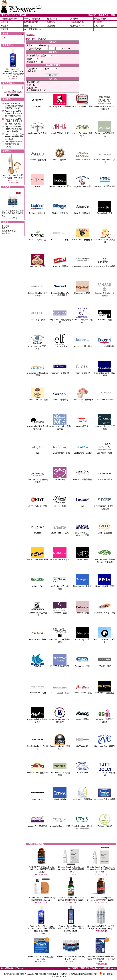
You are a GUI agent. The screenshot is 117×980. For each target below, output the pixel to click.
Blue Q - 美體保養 (82, 212)
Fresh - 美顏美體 (82, 372)
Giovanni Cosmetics (105, 399)
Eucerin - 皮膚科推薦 (105, 345)
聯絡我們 (6, 233)
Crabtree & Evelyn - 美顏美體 (105, 293)
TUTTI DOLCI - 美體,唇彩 (105, 773)
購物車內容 (103, 15)
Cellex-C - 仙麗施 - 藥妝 (105, 265)
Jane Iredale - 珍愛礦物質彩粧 (37, 480)
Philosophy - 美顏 (82, 638)
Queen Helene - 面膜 (82, 692)
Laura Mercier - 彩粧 (60, 532)
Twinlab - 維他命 (60, 798)
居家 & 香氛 (99, 26)
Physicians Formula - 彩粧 (105, 640)
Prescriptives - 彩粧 (38, 692)
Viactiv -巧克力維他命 (38, 825)
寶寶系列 (28, 26)
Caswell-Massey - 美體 (82, 265)
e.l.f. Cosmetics (60, 345)
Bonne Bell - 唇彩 (105, 212)
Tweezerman (37, 798)
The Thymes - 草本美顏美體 (60, 773)
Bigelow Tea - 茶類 (82, 185)
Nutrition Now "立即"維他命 (37, 613)
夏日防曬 (74, 19)
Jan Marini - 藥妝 (105, 452)
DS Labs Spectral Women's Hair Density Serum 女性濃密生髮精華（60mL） (101, 869)
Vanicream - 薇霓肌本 (82, 798)
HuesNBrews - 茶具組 (82, 452)
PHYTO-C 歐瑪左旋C (60, 665)
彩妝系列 (51, 22)
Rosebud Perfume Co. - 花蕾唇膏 (60, 720)
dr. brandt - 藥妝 (105, 319)
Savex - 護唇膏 (82, 718)
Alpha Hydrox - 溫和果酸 (60, 105)
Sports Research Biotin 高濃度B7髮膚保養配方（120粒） (14, 106)
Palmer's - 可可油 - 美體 (105, 612)
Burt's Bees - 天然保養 (82, 239)
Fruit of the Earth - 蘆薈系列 (105, 373)
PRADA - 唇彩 (105, 665)
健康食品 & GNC (78, 26)
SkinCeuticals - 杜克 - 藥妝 (38, 746)
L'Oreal (37, 532)
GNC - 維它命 (82, 425)
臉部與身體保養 (31, 22)
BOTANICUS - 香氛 (60, 239)
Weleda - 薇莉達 (105, 825)
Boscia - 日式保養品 (37, 239)
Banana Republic (82, 159)
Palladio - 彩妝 (82, 612)
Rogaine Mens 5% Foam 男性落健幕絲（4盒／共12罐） (14, 129)
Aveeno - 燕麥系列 (37, 159)
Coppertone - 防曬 (82, 292)
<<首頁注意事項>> (9, 19)
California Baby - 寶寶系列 (105, 240)
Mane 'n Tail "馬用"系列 (37, 558)
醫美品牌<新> (100, 19)
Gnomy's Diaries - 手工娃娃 (105, 427)
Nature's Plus (37, 585)
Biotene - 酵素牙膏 (37, 212)
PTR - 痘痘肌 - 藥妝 (60, 692)
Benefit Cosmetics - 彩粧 (60, 185)
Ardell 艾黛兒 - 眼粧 (60, 132)
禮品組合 (51, 26)
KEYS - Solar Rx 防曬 (38, 505)
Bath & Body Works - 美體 (105, 160)
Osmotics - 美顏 (60, 612)
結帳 (113, 15)
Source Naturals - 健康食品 (60, 746)
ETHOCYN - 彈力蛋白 (82, 345)
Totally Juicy (82, 772)
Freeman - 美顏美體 (60, 372)
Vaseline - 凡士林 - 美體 (105, 798)
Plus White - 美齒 (82, 665)
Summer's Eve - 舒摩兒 (105, 745)
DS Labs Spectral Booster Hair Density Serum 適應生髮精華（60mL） (71, 869)
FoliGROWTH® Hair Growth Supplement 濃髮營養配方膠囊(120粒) (41, 869)
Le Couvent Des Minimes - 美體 (82, 533)
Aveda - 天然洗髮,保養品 (105, 133)
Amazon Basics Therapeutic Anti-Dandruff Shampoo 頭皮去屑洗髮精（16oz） (71, 928)
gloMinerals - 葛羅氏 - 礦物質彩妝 (37, 427)
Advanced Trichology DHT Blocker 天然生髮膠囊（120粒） (101, 899)
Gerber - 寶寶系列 (60, 399)
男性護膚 (5, 26)
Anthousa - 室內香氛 (38, 132)
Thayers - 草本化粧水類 (37, 772)
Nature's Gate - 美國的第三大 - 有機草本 (105, 560)
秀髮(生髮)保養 (77, 22)
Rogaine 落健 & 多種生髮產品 (37, 720)
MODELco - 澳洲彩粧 (60, 558)
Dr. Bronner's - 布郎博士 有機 (37, 347)
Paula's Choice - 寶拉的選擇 (60, 640)
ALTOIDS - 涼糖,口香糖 (82, 105)
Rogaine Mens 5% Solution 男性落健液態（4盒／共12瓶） (14, 121)
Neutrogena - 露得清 (82, 585)
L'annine (82, 505)
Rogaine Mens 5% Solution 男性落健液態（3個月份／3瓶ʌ (14, 114)
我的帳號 (92, 15)
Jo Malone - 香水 (105, 479)
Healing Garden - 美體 (60, 452)
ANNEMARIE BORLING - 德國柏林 (105, 107)
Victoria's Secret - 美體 (60, 825)
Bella (37, 185)
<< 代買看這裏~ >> (32, 29)
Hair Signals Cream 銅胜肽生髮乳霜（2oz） (13, 144)
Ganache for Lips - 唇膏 (37, 399)
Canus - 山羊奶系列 (37, 265)
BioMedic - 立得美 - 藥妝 (105, 185)
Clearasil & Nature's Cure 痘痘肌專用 (60, 293)
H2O (37, 452)
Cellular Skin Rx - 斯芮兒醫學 (37, 293)
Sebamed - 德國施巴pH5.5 (105, 720)
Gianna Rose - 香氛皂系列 (82, 400)
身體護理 (98, 22)
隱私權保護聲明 (9, 231)
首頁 (3, 15)
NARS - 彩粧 (82, 558)
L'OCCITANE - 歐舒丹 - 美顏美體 (105, 506)
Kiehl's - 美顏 (60, 505)
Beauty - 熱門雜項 (32, 19)
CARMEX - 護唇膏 (60, 265)
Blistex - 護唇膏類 (60, 212)
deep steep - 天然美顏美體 (60, 320)
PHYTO (37, 665)
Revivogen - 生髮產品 (105, 692)
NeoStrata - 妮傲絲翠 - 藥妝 (60, 586)
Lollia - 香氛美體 (105, 532)
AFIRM (37, 105)
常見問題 (6, 226)
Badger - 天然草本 (60, 159)
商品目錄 (11, 15)
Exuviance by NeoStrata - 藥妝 (38, 373)
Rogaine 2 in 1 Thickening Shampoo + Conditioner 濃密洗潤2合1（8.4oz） (13, 73)
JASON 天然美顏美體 (82, 479)
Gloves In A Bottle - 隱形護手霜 (60, 427)
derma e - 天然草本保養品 (82, 320)
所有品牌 (22, 15)
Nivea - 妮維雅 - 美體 (105, 585)
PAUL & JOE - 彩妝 (37, 638)
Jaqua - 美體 (60, 479)
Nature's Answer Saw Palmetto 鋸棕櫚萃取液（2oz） (14, 137)
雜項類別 (5, 29)
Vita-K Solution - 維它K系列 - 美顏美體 (82, 826)
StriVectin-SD (82, 745)
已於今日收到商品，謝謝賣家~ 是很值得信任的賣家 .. (13, 213)
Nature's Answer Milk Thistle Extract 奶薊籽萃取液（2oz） (71, 899)
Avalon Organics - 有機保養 (82, 133)
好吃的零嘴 (52, 19)
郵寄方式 (6, 228)
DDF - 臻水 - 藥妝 (37, 319)
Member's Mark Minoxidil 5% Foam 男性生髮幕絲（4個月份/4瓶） (101, 959)
